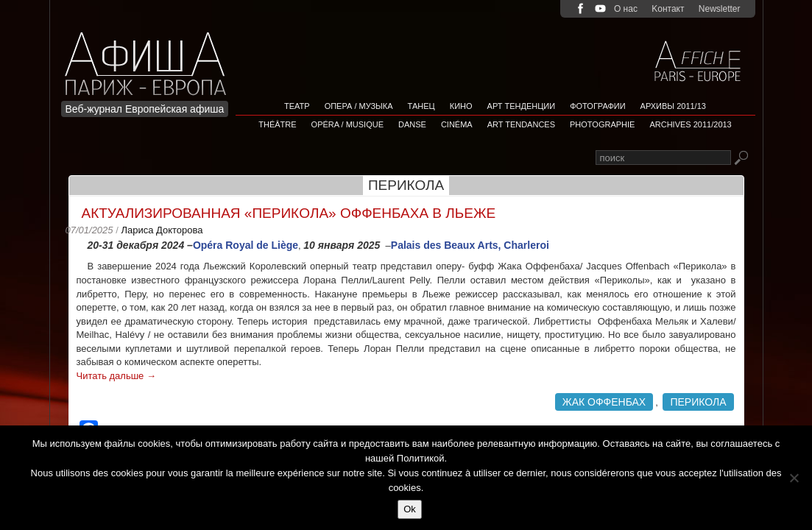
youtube (600, 8)
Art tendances (521, 124)
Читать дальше (116, 376)
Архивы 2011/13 (673, 106)
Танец (421, 106)
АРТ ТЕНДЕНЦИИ (522, 106)
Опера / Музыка (359, 106)
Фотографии (597, 106)
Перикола (698, 402)
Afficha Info (150, 55)
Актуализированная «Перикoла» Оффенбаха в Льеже (289, 213)
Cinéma (457, 124)
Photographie (602, 124)
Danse (412, 124)
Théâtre (277, 124)
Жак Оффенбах (604, 402)
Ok (410, 509)
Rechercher (741, 159)
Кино (461, 106)
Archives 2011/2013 (690, 124)
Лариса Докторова (162, 230)
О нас (626, 9)
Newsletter (720, 9)
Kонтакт (668, 9)
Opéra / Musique (347, 124)
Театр (297, 106)
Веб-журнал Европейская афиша (145, 109)
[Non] (794, 478)
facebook (580, 8)
